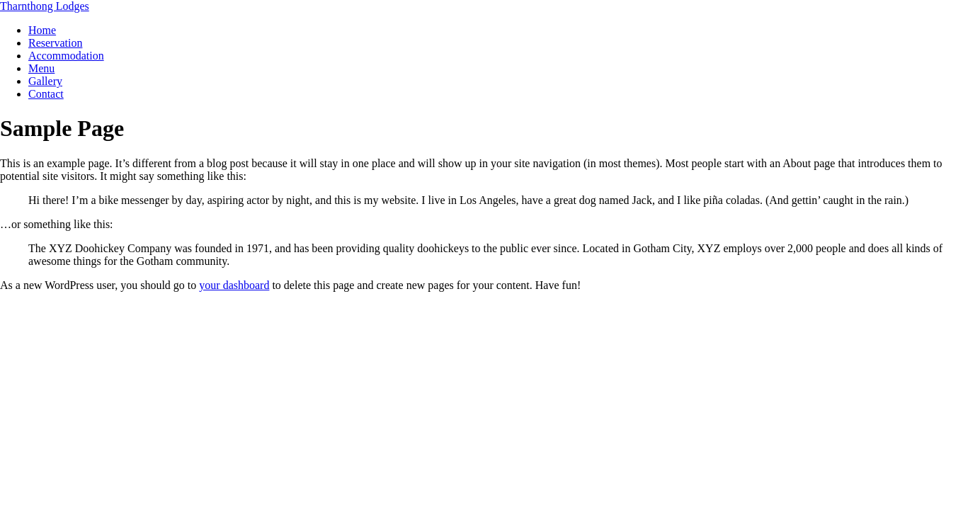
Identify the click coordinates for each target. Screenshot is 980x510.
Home (42, 30)
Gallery (45, 81)
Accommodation (66, 56)
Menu (41, 68)
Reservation (55, 43)
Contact (46, 94)
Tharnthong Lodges (45, 6)
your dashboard (234, 285)
